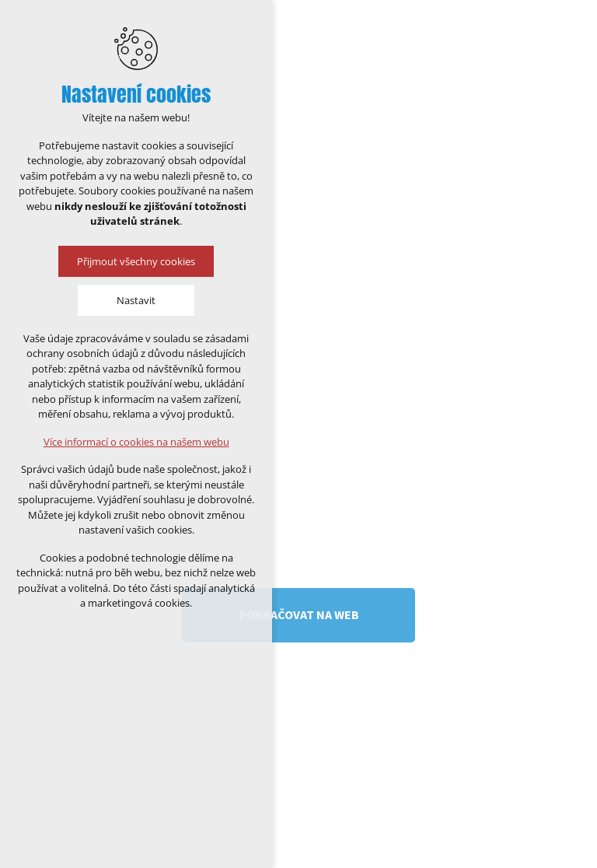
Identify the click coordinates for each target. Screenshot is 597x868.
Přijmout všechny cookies (136, 261)
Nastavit (136, 300)
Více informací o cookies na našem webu (136, 442)
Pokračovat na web (299, 614)
